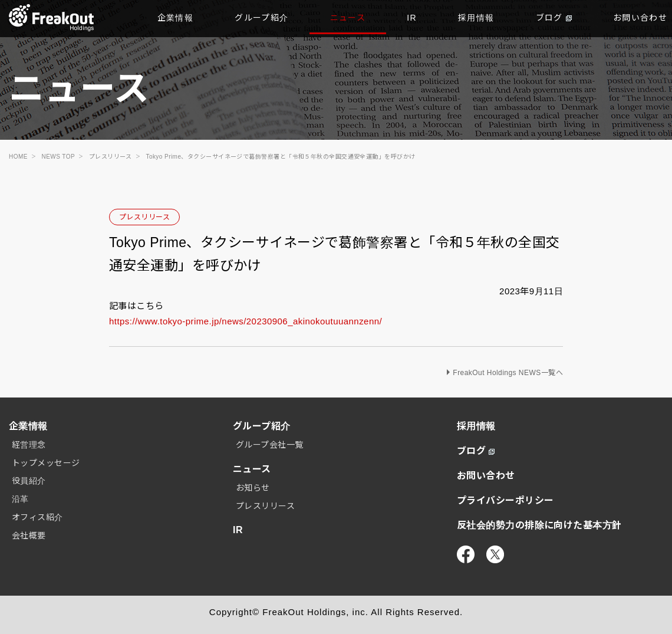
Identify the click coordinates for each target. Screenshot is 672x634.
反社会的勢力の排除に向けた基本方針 (539, 525)
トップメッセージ (46, 463)
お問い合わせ (486, 476)
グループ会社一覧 (270, 445)
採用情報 (476, 18)
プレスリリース (144, 217)
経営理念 (29, 445)
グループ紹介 (261, 18)
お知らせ (253, 488)
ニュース (348, 18)
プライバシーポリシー (505, 500)
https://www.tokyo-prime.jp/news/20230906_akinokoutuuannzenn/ (246, 321)
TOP (52, 18)
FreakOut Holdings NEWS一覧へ (508, 373)
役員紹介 (29, 481)
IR (412, 18)
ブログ (554, 18)
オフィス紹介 (37, 517)
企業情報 (176, 18)
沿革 (20, 499)
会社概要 (29, 536)
